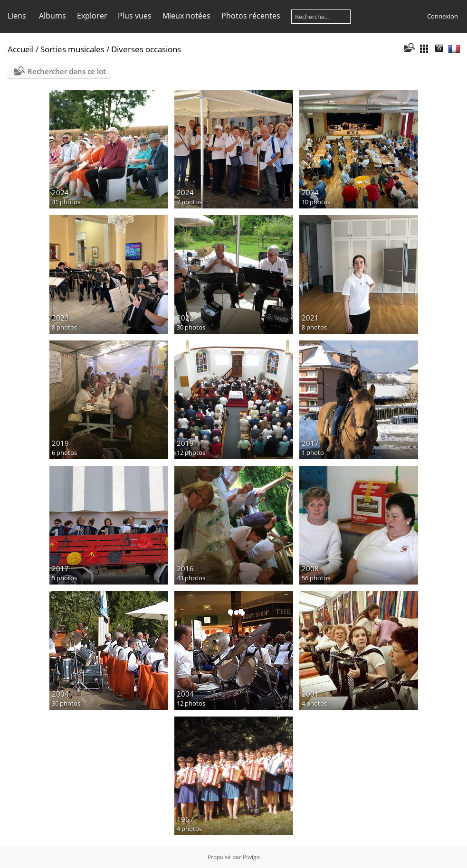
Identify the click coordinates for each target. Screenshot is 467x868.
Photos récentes (251, 16)
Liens (17, 16)
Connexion (443, 16)
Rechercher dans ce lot (67, 71)
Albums (52, 16)
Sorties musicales (72, 49)
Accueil (21, 49)
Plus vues (135, 16)
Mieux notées (186, 16)
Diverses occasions (146, 49)
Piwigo (251, 857)
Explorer (92, 16)
